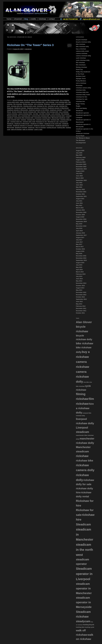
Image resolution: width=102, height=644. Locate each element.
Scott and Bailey (81, 108)
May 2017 (79, 244)
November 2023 (81, 167)
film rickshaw (65, 114)
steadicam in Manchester (22, 124)
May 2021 (79, 205)
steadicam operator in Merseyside (17, 110)
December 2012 (81, 292)
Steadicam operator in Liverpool (37, 108)
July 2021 (79, 201)
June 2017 (79, 242)
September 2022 (81, 180)
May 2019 (79, 224)
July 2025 (79, 153)
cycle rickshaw (50, 102)
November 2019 (81, 219)
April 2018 (79, 231)
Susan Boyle (80, 136)
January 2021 (80, 210)
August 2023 (80, 171)
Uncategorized (81, 143)
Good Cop (79, 69)
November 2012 (81, 295)
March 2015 (80, 272)
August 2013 (80, 288)
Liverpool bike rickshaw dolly (40, 116)
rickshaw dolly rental (30, 106)
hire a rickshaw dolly (24, 116)
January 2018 (80, 233)
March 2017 (80, 247)
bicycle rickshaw (18, 100)
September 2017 (81, 235)
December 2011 (81, 308)
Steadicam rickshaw (21, 128)
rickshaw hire (63, 106)
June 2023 (79, 176)
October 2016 (80, 249)
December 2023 (81, 164)
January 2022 (80, 189)
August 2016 (80, 251)
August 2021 (80, 199)
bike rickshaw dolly (53, 100)
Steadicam (10, 108)
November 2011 (81, 311)
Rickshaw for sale (53, 122)
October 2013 (80, 286)
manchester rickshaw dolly (43, 118)
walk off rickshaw (16, 129)
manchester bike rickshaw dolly (24, 118)
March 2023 (80, 178)
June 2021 (79, 203)
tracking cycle (89, 627)
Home (9, 19)
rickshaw (23, 120)
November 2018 (81, 226)
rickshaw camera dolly (58, 104)
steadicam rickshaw (56, 110)
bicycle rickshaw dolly (31, 100)
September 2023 (81, 169)
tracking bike (61, 128)
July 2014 (79, 276)
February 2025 (81, 157)
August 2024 (80, 160)
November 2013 (81, 283)
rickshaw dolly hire (17, 106)
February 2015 (81, 274)
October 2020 (80, 215)
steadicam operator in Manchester (44, 126)
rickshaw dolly (55, 120)
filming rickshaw (28, 104)
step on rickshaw (41, 128)
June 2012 (79, 301)
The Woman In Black (83, 138)
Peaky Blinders (81, 81)
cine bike (35, 114)
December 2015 (81, 256)
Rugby (78, 106)
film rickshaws (18, 104)
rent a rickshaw (38, 104)
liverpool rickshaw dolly (58, 116)
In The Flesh (80, 74)
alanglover (28, 49)
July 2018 (79, 228)
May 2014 (79, 281)
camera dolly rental (13, 102)
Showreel (18, 19)
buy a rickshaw (65, 100)
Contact (52, 19)
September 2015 (81, 260)
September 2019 (81, 221)
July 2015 (79, 265)
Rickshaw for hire (42, 122)
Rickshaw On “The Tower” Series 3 (30, 45)
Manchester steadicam (59, 118)
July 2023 (79, 173)
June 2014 (79, 279)
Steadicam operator (20, 108)
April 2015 (79, 270)
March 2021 (80, 208)
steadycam (31, 128)
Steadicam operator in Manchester (58, 108)
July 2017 (79, 240)
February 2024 (81, 162)
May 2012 (79, 304)
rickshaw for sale (53, 106)
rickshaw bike (31, 120)
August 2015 (80, 263)
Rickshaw (42, 19)
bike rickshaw (42, 100)
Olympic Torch (81, 79)
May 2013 (79, 290)
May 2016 (79, 254)
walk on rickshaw (28, 129)
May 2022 (79, 187)
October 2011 (80, 313)
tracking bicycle (51, 128)
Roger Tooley (80, 104)
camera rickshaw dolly (38, 102)
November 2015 (81, 258)
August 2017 (80, 237)
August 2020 (80, 217)
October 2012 (80, 297)
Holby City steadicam (83, 72)
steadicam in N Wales (37, 124)
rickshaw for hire (42, 106)
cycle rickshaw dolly (61, 102)
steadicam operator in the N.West (39, 110)
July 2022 (79, 183)
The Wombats (80, 140)
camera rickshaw (25, 102)
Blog (26, 19)
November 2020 (81, 212)
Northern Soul (81, 76)
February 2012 (81, 306)
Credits (33, 19)
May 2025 (79, 155)
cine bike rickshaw (45, 114)
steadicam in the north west (53, 124)
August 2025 (80, 151)
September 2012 (81, 299)
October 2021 (80, 194)
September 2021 (81, 196)
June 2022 (79, 185)
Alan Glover (84, 322)
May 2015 (79, 267)
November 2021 (81, 192)
